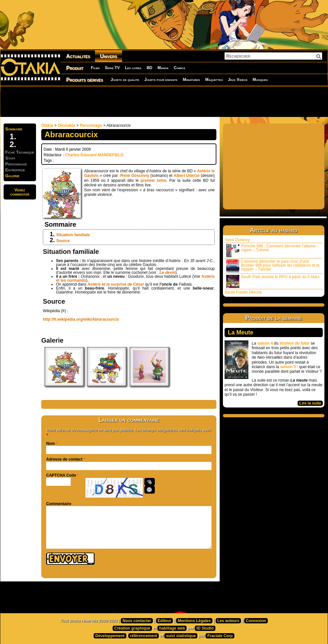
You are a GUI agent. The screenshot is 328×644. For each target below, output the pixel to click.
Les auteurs (228, 621)
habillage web (172, 628)
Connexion (256, 621)
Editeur (164, 621)
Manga (163, 68)
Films (95, 68)
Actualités (78, 56)
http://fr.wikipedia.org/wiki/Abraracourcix (81, 319)
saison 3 (288, 367)
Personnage (91, 125)
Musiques (260, 80)
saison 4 (265, 343)
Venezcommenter (20, 192)
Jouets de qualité (125, 80)
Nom (51, 444)
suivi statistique (181, 636)
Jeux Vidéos (237, 80)
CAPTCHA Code (61, 475)
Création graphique (132, 628)
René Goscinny (135, 176)
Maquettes (214, 80)
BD (149, 68)
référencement (144, 636)
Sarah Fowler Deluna (243, 292)
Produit (75, 68)
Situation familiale (73, 235)
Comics (180, 68)
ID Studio (205, 628)
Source (63, 241)
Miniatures (191, 80)
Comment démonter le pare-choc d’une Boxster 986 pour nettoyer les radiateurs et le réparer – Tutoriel (273, 266)
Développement (110, 636)
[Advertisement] (164, 102)
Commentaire (59, 504)
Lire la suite (310, 403)
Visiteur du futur (295, 343)
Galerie (12, 176)
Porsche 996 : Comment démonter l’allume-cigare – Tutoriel (271, 250)
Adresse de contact (64, 459)
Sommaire (14, 129)
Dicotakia (66, 125)
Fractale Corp (220, 636)
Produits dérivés (85, 80)
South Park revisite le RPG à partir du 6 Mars (273, 281)
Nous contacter (137, 621)
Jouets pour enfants (161, 80)
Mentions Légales (194, 621)
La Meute (241, 332)
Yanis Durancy (237, 240)
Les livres (133, 68)
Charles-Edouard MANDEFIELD (94, 155)
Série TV (112, 68)
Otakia (47, 125)
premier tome (154, 180)
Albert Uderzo (186, 176)
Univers (109, 56)
